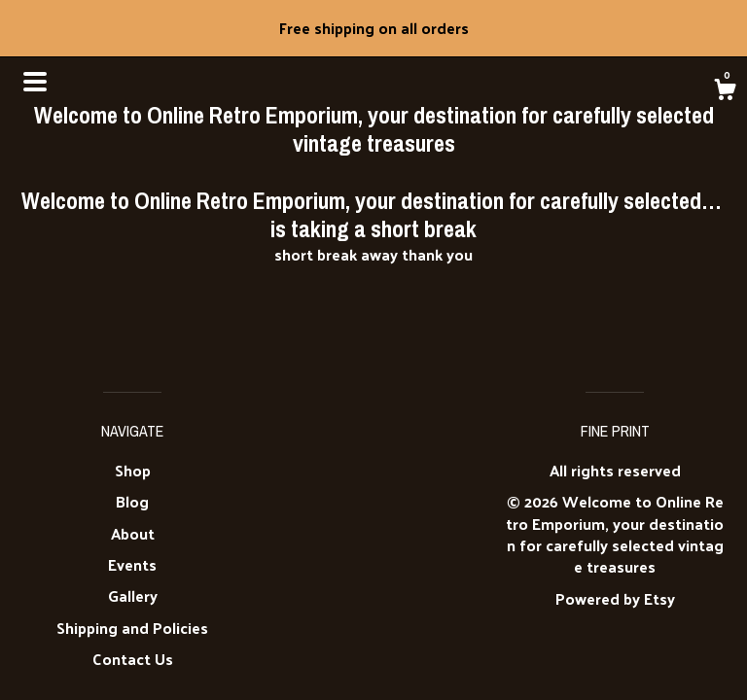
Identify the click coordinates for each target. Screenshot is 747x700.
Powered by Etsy (615, 598)
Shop (133, 470)
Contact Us (133, 659)
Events (132, 564)
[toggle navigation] (35, 82)
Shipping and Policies (132, 628)
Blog (132, 501)
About (133, 533)
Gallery (133, 595)
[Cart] (725, 91)
